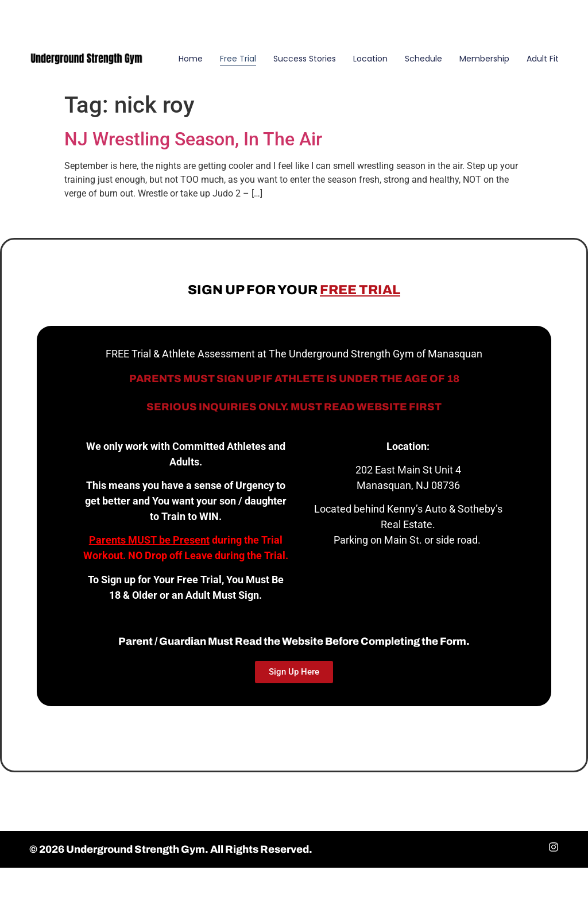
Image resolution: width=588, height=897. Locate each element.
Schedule (423, 59)
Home (191, 59)
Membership (484, 59)
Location (370, 59)
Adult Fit (543, 59)
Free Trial (238, 59)
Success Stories (305, 59)
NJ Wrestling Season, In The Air (193, 139)
